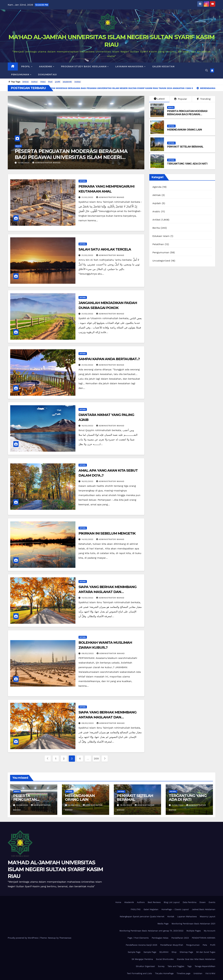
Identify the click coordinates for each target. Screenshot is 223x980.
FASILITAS (136, 909)
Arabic (156, 211)
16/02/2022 (88, 426)
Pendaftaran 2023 (180, 938)
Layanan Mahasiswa (130, 66)
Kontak (171, 917)
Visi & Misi (210, 973)
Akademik (46, 66)
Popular (181, 99)
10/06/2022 (74, 805)
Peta (205, 945)
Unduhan (198, 973)
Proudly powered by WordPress (23, 938)
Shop (174, 952)
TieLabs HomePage (164, 973)
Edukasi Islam (161, 236)
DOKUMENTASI (47, 75)
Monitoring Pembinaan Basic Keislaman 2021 (193, 924)
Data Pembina (190, 902)
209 (96, 759)
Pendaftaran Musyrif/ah (172, 945)
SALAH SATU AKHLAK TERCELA (105, 249)
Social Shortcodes (165, 959)
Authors (141, 902)
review (78, 82)
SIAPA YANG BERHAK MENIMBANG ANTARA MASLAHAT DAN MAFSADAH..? (107, 592)
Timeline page (184, 973)
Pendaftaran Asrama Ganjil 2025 (141, 945)
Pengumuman (21, 75)
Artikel (171, 126)
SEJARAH (164, 952)
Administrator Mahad (46, 163)
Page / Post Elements (138, 938)
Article (25, 82)
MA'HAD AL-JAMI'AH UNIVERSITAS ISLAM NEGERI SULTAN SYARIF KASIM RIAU (55, 869)
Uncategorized (161, 261)
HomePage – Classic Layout (175, 909)
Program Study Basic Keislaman (84, 66)
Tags (190, 966)
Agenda (157, 187)
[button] (207, 70)
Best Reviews (154, 902)
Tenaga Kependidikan (205, 966)
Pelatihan (158, 244)
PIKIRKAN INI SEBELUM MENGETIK (107, 533)
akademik (67, 82)
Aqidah (157, 203)
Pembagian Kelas (160, 938)
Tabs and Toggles (176, 966)
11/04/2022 (178, 805)
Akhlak (156, 195)
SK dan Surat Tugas (206, 952)
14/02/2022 (88, 539)
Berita (18, 146)
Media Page (163, 924)
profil (58, 82)
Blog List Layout (172, 902)
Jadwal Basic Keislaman (204, 909)
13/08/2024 (24, 163)
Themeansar (65, 938)
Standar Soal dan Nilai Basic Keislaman (196, 959)
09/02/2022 (88, 653)
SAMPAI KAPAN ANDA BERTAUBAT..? (109, 359)
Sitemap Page (186, 952)
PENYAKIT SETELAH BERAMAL (185, 147)
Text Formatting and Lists (139, 973)
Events (212, 902)
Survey (161, 966)
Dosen (203, 902)
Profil (26, 66)
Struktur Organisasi (145, 966)
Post (50, 82)
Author (34, 82)
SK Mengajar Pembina (142, 959)
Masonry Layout (208, 917)
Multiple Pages (194, 931)
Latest (159, 99)
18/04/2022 (126, 805)
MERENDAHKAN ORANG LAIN (184, 130)
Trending (204, 99)
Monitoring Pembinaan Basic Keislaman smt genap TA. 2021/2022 (151, 931)
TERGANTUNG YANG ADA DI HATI (187, 164)
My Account (210, 931)
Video (43, 82)
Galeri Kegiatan (163, 66)
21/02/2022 (88, 197)
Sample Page (134, 952)
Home (118, 902)
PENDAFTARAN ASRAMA (204, 938)
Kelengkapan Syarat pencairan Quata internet (142, 917)
